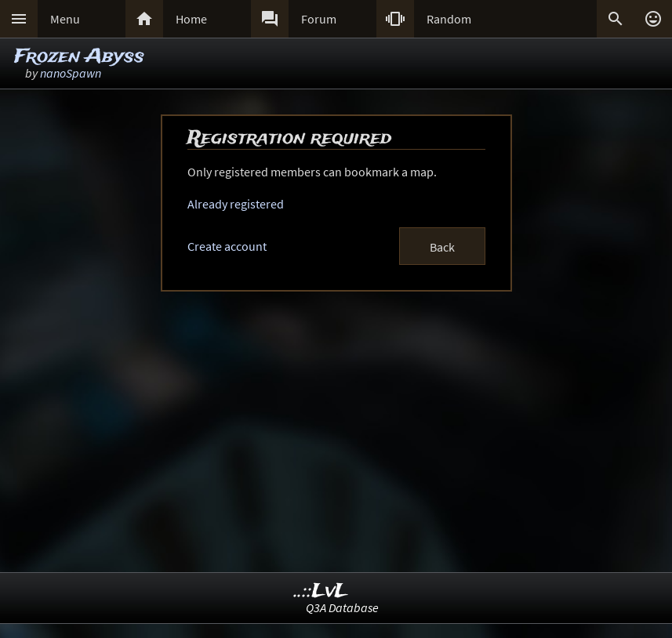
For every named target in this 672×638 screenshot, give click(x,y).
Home (191, 19)
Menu (65, 19)
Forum (319, 19)
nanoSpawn (71, 73)
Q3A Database (342, 607)
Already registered (236, 204)
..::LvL (321, 591)
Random (449, 19)
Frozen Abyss (79, 57)
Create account (227, 246)
